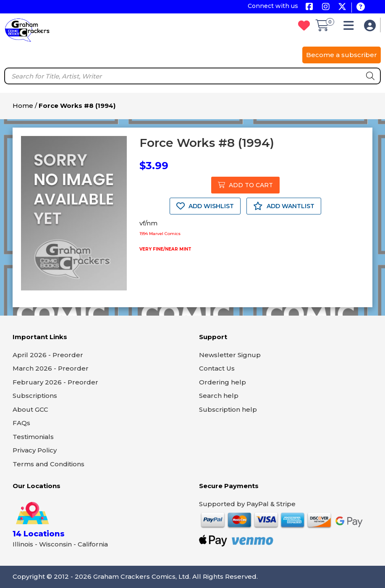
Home (23, 106)
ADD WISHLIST (205, 206)
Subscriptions (35, 396)
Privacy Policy (35, 450)
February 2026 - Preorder (55, 382)
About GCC (30, 409)
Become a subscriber (342, 55)
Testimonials (33, 437)
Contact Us (217, 368)
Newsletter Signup (230, 355)
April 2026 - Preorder (48, 355)
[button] (351, 27)
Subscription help (228, 409)
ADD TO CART (245, 185)
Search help (219, 396)
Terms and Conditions (48, 464)
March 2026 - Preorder (51, 368)
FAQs (21, 423)
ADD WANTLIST (284, 206)
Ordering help (223, 382)
